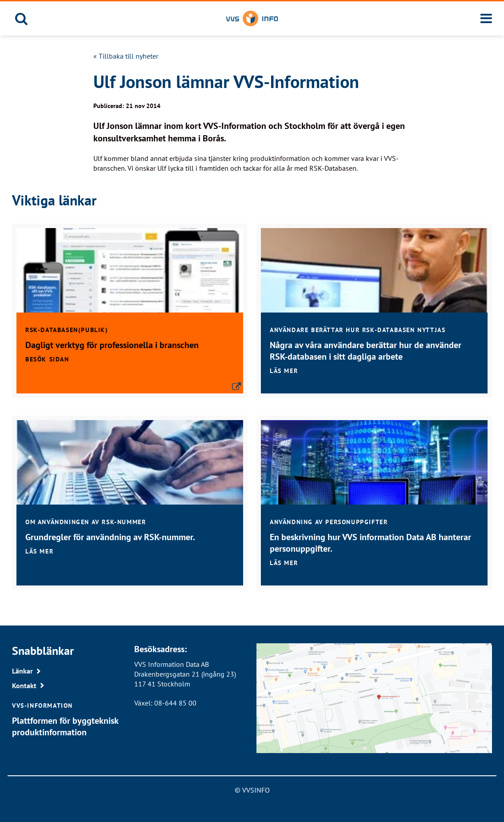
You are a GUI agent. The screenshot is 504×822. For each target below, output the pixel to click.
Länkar (22, 671)
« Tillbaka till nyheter (126, 56)
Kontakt (24, 686)
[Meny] (486, 19)
